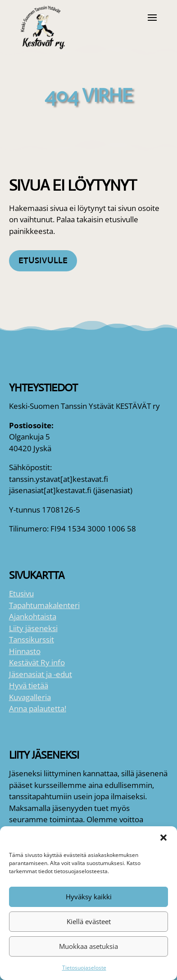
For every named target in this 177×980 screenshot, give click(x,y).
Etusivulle (43, 261)
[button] (163, 838)
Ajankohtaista (33, 616)
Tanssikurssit (32, 639)
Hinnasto (25, 651)
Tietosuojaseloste (84, 968)
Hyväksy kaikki (89, 897)
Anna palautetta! (38, 708)
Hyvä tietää (29, 685)
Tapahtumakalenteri (44, 605)
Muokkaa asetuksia (88, 946)
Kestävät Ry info (37, 662)
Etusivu (21, 593)
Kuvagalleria (30, 697)
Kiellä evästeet (89, 921)
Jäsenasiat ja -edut (41, 674)
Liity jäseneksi (33, 628)
